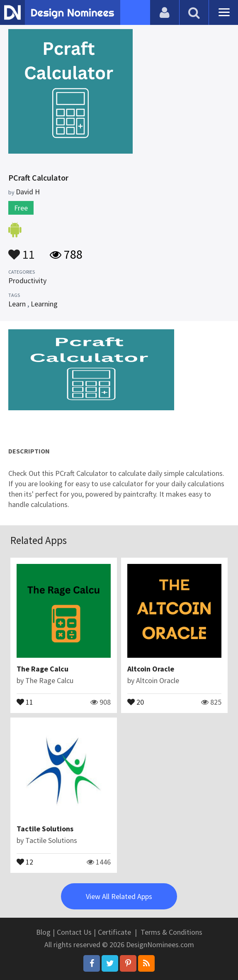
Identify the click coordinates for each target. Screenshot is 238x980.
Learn (17, 304)
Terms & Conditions (171, 932)
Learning (44, 304)
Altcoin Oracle (151, 669)
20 (136, 701)
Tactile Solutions (45, 829)
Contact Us (74, 932)
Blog (43, 932)
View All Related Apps (119, 896)
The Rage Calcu (42, 669)
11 (22, 250)
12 (25, 861)
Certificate (114, 932)
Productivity (27, 281)
